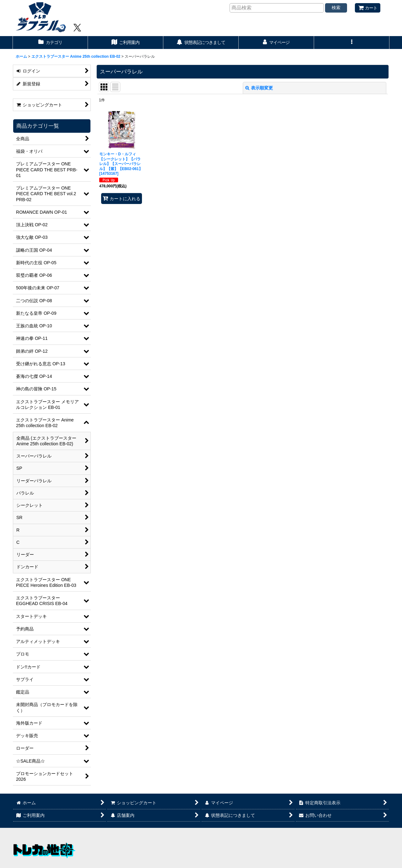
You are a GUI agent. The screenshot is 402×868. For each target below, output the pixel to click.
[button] (352, 43)
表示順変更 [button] (259, 88)
